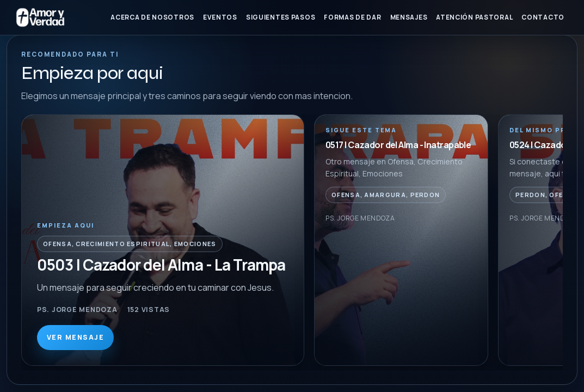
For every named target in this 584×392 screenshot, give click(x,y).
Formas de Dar (352, 17)
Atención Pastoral (474, 17)
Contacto (543, 17)
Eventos (220, 17)
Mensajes (409, 17)
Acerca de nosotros (152, 17)
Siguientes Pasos (281, 17)
